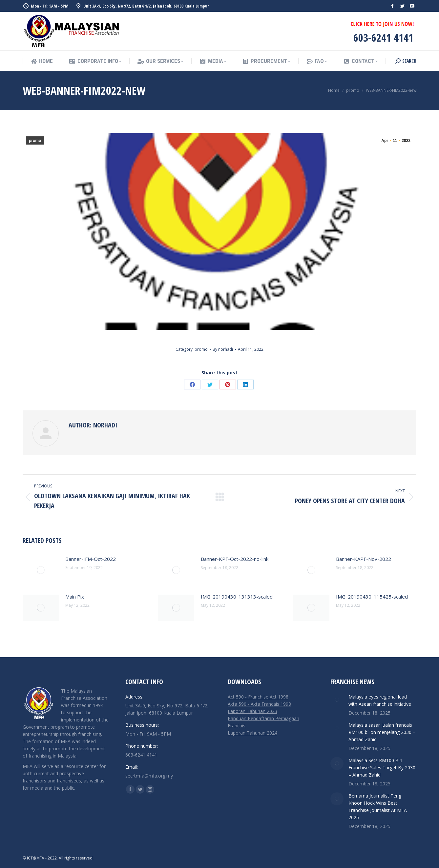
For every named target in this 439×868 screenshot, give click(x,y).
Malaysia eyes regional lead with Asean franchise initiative (380, 700)
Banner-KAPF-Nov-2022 (364, 559)
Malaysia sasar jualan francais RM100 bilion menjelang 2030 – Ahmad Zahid (382, 732)
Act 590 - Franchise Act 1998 (258, 697)
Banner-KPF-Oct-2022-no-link (235, 559)
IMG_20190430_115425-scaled (372, 597)
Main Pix (75, 597)
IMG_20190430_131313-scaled (237, 597)
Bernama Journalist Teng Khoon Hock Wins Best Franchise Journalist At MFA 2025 (378, 807)
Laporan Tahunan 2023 (252, 711)
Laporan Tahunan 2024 (252, 733)
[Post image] (41, 570)
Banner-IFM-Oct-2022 (91, 559)
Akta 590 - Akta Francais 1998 (259, 704)
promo (35, 141)
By (223, 349)
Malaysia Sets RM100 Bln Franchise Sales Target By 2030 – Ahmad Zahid (382, 768)
